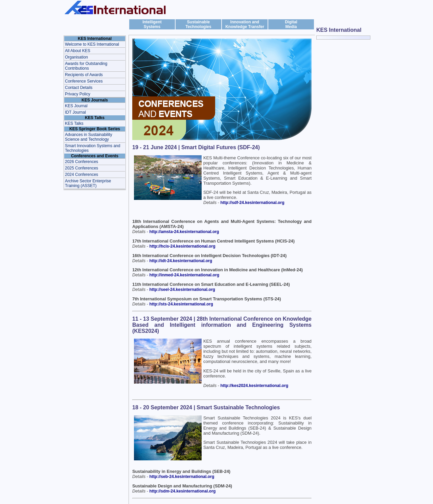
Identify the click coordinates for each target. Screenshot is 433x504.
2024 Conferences (82, 175)
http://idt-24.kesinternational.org (181, 261)
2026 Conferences (82, 162)
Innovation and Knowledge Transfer (245, 24)
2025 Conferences (82, 168)
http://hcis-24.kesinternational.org (183, 246)
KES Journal (76, 106)
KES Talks (74, 123)
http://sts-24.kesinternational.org (181, 304)
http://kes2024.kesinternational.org (255, 386)
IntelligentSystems (152, 24)
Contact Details (79, 88)
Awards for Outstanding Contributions (86, 66)
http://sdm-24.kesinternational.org (183, 491)
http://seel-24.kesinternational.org (183, 290)
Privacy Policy (78, 94)
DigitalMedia (291, 24)
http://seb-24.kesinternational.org (182, 477)
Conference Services (84, 81)
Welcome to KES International (92, 44)
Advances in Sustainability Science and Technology (88, 137)
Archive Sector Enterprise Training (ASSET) (88, 183)
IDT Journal (75, 112)
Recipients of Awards (84, 75)
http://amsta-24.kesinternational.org (184, 232)
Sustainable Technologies (198, 24)
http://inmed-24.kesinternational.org (185, 275)
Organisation (76, 57)
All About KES (78, 51)
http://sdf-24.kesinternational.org (253, 203)
